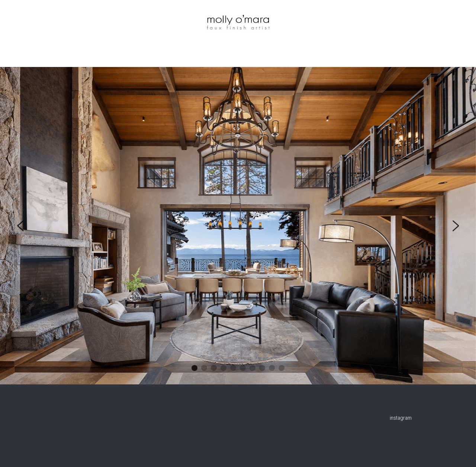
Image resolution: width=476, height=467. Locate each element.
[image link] (238, 20)
